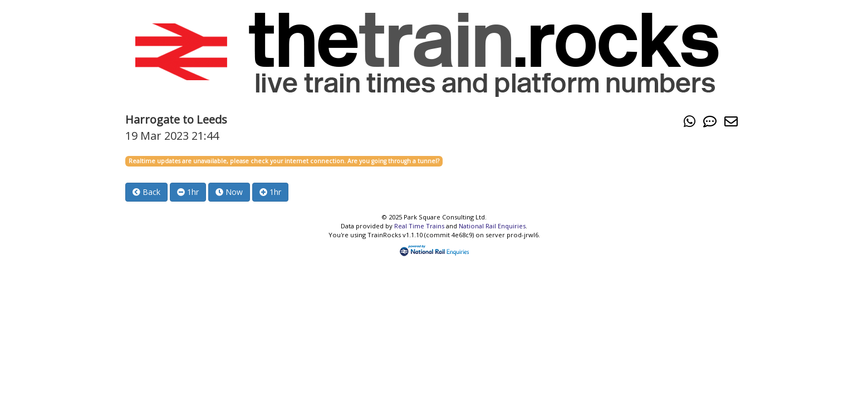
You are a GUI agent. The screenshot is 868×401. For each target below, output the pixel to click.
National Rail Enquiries (492, 226)
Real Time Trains (419, 226)
